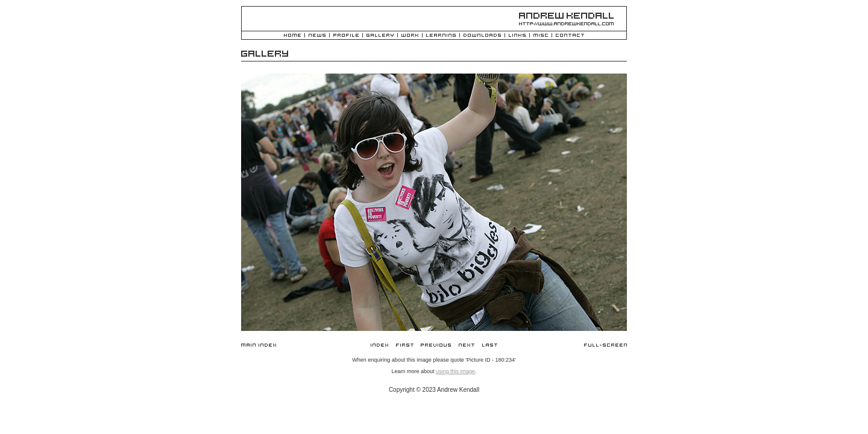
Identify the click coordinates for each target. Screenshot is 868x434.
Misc (541, 36)
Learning (441, 36)
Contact (570, 36)
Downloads (482, 36)
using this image (455, 371)
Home (292, 36)
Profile (346, 36)
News (317, 36)
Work (410, 36)
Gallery (380, 36)
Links (517, 36)
